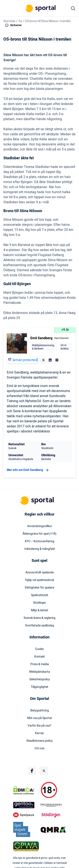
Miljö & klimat (40, 610)
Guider (39, 649)
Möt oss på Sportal (39, 718)
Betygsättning (40, 711)
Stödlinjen (39, 603)
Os (20, 21)
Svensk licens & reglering (39, 618)
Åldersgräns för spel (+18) (39, 534)
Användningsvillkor (40, 526)
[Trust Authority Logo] (26, 805)
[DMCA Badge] (26, 790)
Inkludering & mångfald (40, 549)
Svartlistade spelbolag (39, 626)
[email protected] (25, 360)
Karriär (39, 733)
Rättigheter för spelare (39, 588)
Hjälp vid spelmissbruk (40, 580)
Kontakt (40, 657)
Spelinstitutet (40, 595)
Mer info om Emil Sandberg (28, 470)
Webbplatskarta (39, 672)
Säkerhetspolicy (40, 679)
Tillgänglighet (39, 687)
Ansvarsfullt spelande (40, 573)
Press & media (40, 664)
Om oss (39, 748)
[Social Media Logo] (32, 771)
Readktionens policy (40, 741)
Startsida (9, 21)
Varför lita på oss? (39, 726)
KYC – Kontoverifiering (40, 541)
